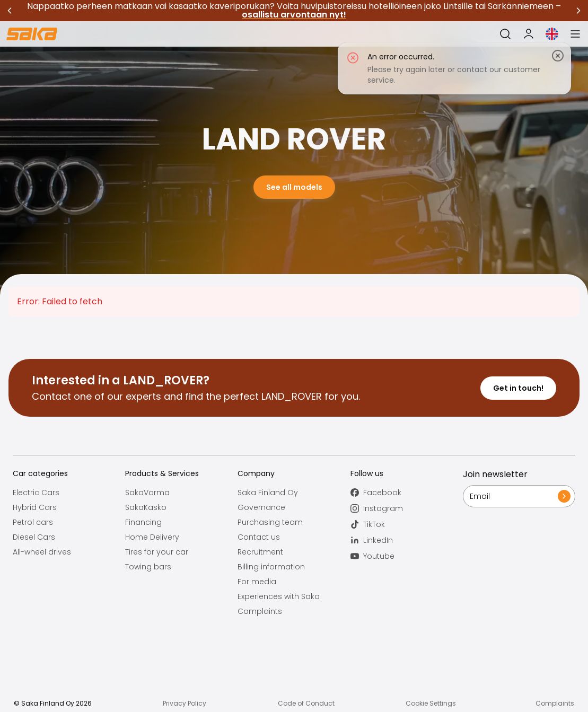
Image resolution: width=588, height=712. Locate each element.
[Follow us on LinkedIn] (407, 540)
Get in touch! (518, 388)
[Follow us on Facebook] (407, 493)
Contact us (259, 537)
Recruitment (260, 552)
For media (257, 582)
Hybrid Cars (35, 507)
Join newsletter (495, 474)
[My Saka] (529, 34)
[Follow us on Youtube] (407, 556)
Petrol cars (33, 522)
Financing (143, 522)
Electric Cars (36, 493)
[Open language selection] (552, 34)
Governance (261, 507)
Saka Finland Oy (268, 493)
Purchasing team (270, 522)
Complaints (260, 611)
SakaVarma (147, 493)
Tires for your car (157, 552)
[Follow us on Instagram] (407, 508)
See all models (294, 187)
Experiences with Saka (279, 596)
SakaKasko (146, 507)
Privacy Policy (185, 704)
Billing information (271, 567)
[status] (454, 68)
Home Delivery (152, 537)
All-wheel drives (42, 552)
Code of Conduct (306, 704)
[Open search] (505, 34)
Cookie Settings (431, 704)
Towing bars (148, 567)
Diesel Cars (34, 537)
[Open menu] (575, 34)
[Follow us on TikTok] (407, 524)
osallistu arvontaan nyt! (294, 15)
